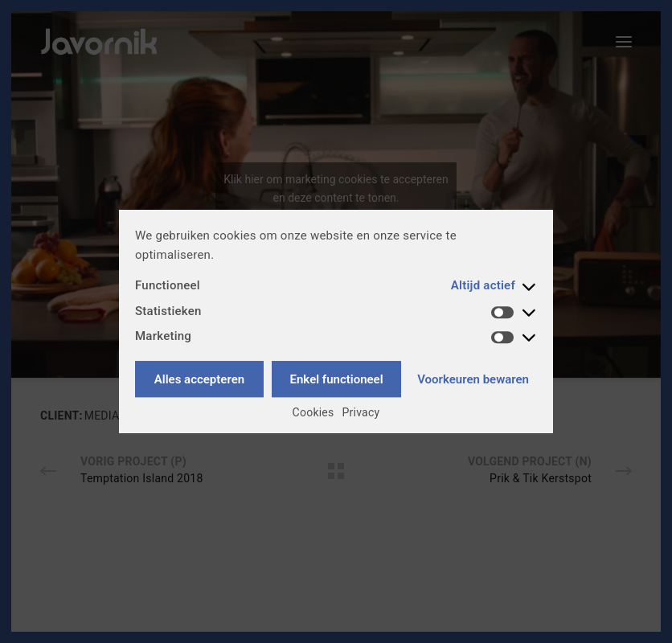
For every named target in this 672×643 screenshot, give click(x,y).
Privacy (361, 412)
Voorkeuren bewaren (473, 379)
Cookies (313, 412)
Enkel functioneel (337, 379)
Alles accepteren (199, 379)
